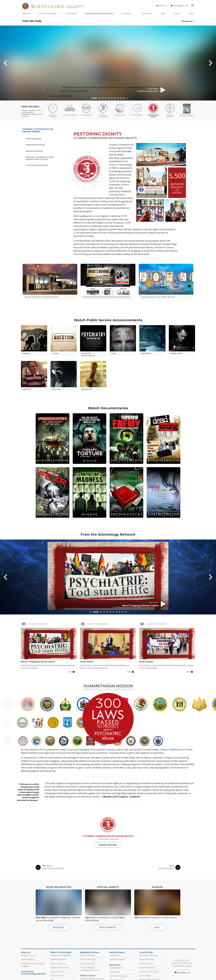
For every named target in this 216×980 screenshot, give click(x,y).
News (191, 14)
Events (177, 14)
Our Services (147, 14)
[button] (94, 98)
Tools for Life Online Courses (92, 951)
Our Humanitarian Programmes (99, 14)
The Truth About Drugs (149, 944)
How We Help (32, 21)
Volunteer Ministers (148, 956)
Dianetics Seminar (88, 928)
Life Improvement (87, 936)
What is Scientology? (48, 14)
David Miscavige (134, 973)
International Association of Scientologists (64, 977)
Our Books (127, 14)
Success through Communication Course (90, 941)
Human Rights (145, 948)
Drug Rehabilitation (147, 940)
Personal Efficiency (88, 932)
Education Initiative (34, 151)
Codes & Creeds (57, 944)
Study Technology (147, 932)
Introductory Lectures (118, 948)
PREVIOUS (47, 838)
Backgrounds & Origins (60, 940)
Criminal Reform (146, 936)
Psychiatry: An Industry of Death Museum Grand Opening (40, 158)
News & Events (117, 925)
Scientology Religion (75, 973)
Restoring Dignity (33, 139)
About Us (26, 14)
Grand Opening (27, 932)
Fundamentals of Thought (91, 959)
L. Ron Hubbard (27, 973)
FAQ (163, 14)
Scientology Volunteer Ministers (33, 977)
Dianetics (40, 973)
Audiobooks (115, 944)
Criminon (136, 977)
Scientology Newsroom (115, 973)
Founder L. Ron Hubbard (61, 928)
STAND (105, 977)
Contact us (161, 6)
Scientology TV (179, 6)
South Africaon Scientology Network (33, 945)
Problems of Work (88, 955)
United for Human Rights (53, 840)
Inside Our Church (29, 928)
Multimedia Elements (35, 145)
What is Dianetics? (58, 936)
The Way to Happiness (149, 928)
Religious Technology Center (154, 973)
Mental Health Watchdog (149, 952)
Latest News (115, 928)
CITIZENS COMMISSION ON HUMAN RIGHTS (108, 808)
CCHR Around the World (37, 165)
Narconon (148, 977)
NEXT (172, 838)
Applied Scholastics (163, 977)
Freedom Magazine (91, 977)
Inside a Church (57, 948)
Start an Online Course (178, 973)
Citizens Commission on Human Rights (38, 130)
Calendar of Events (117, 932)
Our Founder (71, 14)
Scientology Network (56, 973)
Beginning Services (90, 925)
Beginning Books (117, 940)
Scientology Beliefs (58, 932)
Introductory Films (117, 952)
